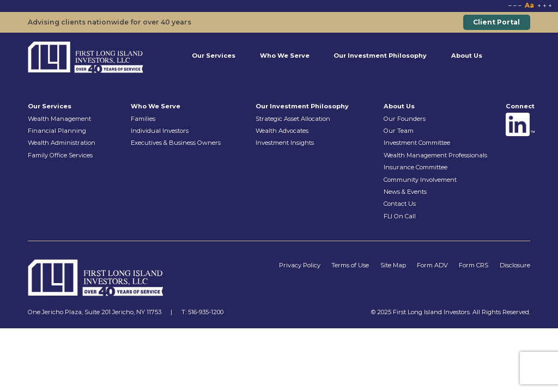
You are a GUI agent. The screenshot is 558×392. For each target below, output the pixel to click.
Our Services (214, 56)
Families (143, 119)
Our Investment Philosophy (380, 56)
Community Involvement (420, 180)
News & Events (405, 192)
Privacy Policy (300, 265)
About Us (467, 56)
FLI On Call (400, 216)
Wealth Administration (62, 143)
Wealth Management (59, 119)
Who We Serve (285, 56)
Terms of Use (350, 265)
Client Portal (496, 22)
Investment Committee (417, 143)
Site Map (393, 265)
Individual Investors (160, 131)
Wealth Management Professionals (435, 155)
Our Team (399, 131)
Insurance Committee (416, 167)
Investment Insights (285, 143)
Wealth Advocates (282, 131)
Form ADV (432, 265)
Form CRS (474, 265)
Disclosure (515, 265)
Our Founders (405, 119)
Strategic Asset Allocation (293, 119)
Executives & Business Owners (176, 143)
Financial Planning (57, 131)
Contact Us (400, 204)
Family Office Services (60, 155)
